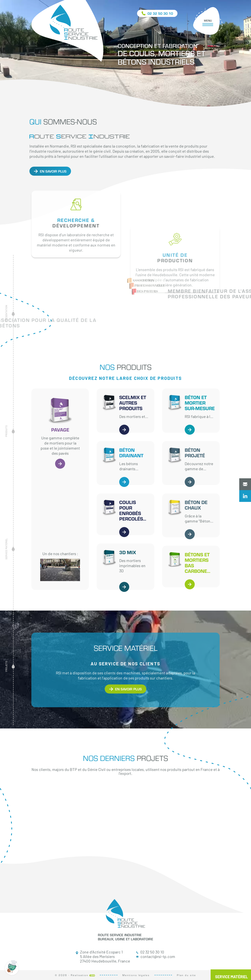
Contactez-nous (245, 484)
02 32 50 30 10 (150, 952)
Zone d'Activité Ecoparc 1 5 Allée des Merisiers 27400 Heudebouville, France (103, 957)
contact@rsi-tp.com (156, 957)
